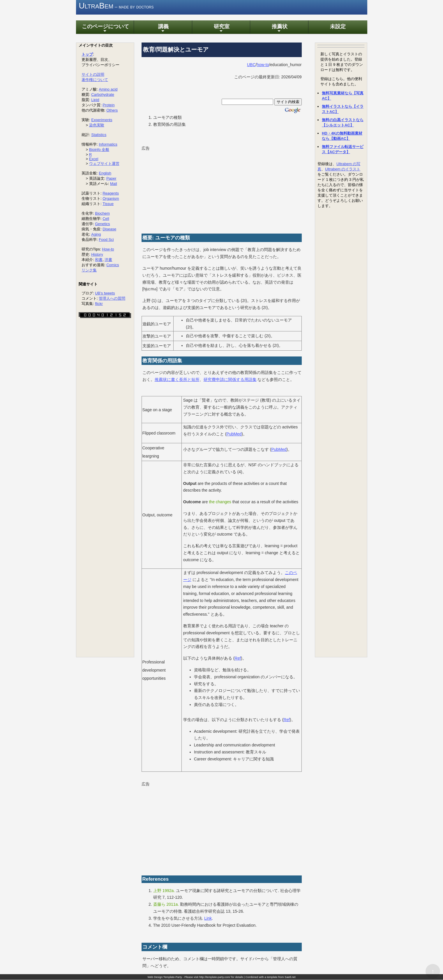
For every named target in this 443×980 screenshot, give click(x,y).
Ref (238, 658)
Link (208, 918)
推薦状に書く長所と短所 (177, 380)
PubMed (234, 434)
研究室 (221, 29)
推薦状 (279, 29)
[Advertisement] (185, 189)
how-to (263, 65)
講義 (163, 29)
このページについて (105, 29)
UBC (251, 65)
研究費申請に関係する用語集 (230, 380)
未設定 (337, 27)
